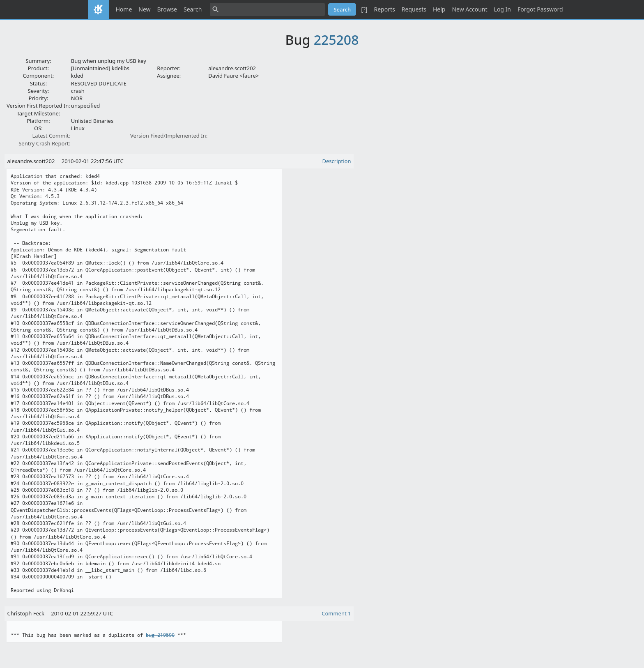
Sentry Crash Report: (44, 143)
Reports (384, 9)
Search (193, 9)
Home (124, 9)
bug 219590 (160, 635)
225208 (336, 40)
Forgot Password (540, 9)
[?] (364, 9)
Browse (167, 9)
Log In (503, 9)
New (144, 9)
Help (439, 9)
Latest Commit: (51, 136)
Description (337, 161)
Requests (414, 9)
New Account (469, 9)
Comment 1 (336, 613)
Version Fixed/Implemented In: (169, 136)
